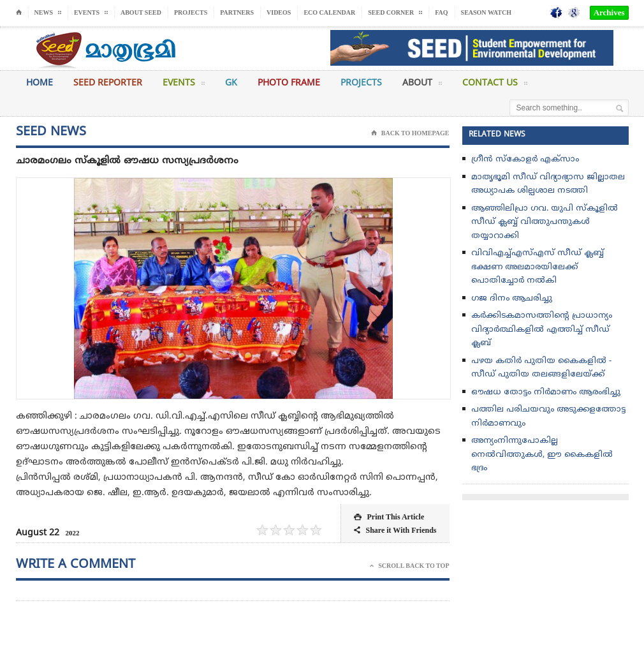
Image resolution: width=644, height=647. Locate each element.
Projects (191, 12)
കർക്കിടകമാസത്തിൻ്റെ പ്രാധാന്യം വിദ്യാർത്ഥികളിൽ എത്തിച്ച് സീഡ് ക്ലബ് (542, 330)
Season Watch (486, 12)
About (422, 86)
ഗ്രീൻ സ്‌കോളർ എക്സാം (525, 160)
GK (231, 83)
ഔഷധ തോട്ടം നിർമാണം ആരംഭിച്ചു (546, 392)
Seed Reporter (108, 83)
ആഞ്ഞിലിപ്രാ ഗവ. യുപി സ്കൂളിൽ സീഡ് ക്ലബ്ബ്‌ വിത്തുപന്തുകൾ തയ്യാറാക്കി (545, 222)
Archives (609, 12)
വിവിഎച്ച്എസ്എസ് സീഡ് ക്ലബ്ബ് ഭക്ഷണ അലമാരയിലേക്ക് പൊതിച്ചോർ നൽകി (538, 267)
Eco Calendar (329, 12)
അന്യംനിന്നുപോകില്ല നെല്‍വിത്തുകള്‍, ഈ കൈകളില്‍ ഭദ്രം (542, 455)
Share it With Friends (395, 531)
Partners (237, 12)
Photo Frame (289, 83)
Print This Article (389, 517)
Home (40, 83)
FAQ (441, 12)
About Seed (141, 12)
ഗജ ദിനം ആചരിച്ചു (512, 299)
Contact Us (495, 86)
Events (184, 86)
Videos (279, 12)
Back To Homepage (410, 133)
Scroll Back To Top (409, 566)
